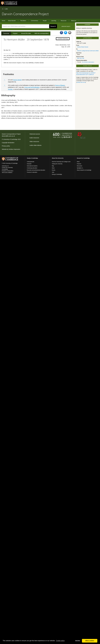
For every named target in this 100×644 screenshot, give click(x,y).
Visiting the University (57, 164)
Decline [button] (78, 641)
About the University (58, 158)
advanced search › (66, 26)
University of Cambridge (10, 139)
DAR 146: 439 (81, 58)
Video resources (34, 142)
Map (53, 166)
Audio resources (34, 138)
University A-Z (5, 166)
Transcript (6, 33)
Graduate (29, 164)
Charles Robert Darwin (83, 47)
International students (32, 166)
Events (54, 170)
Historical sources (35, 134)
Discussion (80, 166)
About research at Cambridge (84, 170)
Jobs (53, 172)
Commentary (34, 21)
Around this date (26, 33)
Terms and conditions (7, 173)
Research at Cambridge (83, 158)
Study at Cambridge (32, 158)
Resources (64, 21)
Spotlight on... (80, 168)
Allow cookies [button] (90, 641)
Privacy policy (6, 146)
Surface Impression (14, 149)
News (53, 168)
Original (15, 33)
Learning (54, 21)
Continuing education (32, 168)
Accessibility (5, 169)
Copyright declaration (8, 143)
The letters (23, 21)
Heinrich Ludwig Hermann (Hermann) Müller (88, 51)
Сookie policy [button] (60, 641)
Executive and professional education (36, 170)
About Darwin (12, 21)
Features (79, 164)
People (45, 21)
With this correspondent (41, 33)
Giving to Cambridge (57, 174)
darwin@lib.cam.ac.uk (8, 136)
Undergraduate (31, 162)
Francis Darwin (17, 80)
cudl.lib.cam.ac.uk (81, 82)
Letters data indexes (35, 145)
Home (3, 9)
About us (74, 21)
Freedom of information (8, 171)
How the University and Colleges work (61, 162)
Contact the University (7, 168)
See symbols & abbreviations (88, 62)
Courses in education (32, 172)
